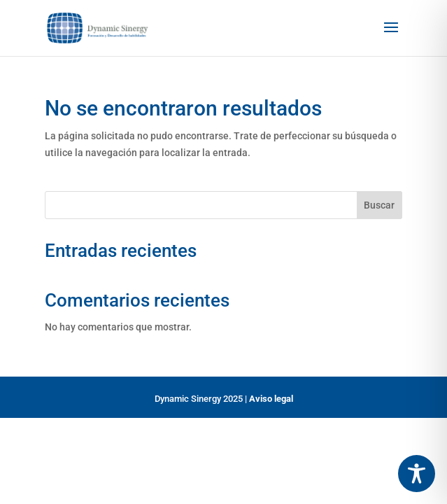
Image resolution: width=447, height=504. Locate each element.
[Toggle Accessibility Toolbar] (417, 474)
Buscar (379, 205)
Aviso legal (271, 399)
